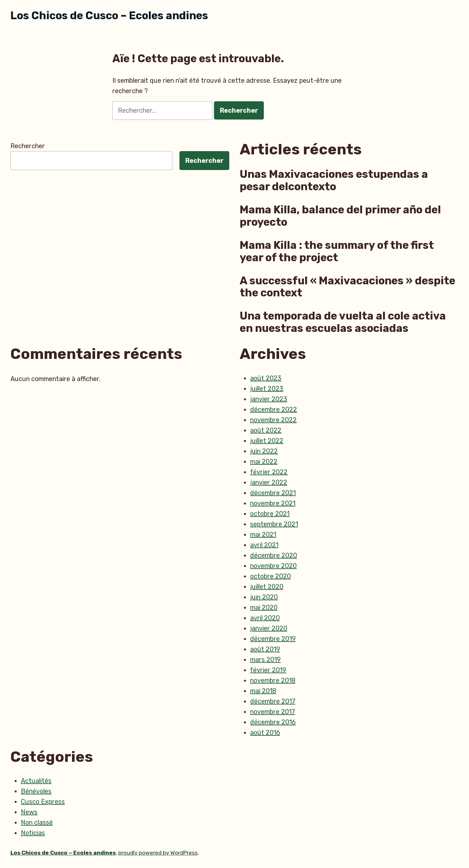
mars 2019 (265, 660)
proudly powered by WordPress (158, 853)
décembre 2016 (273, 722)
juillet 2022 (267, 441)
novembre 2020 (273, 566)
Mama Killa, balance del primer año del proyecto (340, 216)
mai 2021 (263, 534)
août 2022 (266, 430)
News (29, 812)
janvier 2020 (269, 628)
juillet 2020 (267, 587)
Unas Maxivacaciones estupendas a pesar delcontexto (334, 180)
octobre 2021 (270, 514)
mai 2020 (264, 607)
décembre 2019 (273, 639)
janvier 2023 (269, 399)
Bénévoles (36, 791)
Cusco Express (43, 802)
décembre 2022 (274, 409)
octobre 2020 (270, 576)
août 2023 (266, 378)
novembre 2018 (273, 680)
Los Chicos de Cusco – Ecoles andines (109, 15)
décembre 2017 (273, 701)
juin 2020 (264, 597)
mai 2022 (264, 462)
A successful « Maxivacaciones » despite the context (348, 287)
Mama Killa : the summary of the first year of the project (337, 251)
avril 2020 (265, 618)
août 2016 (265, 733)
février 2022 (269, 472)
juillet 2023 (267, 389)
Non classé (37, 822)
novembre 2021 (273, 503)
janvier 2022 (269, 482)
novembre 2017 (273, 712)
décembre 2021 (273, 493)
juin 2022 (264, 451)
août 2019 (265, 649)
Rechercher (28, 146)
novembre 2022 (273, 420)
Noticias (33, 833)
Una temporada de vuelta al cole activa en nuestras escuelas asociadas (343, 322)
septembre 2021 (274, 524)
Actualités (36, 781)
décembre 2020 (274, 555)
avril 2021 (264, 545)
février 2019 (268, 670)
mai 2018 (263, 691)
